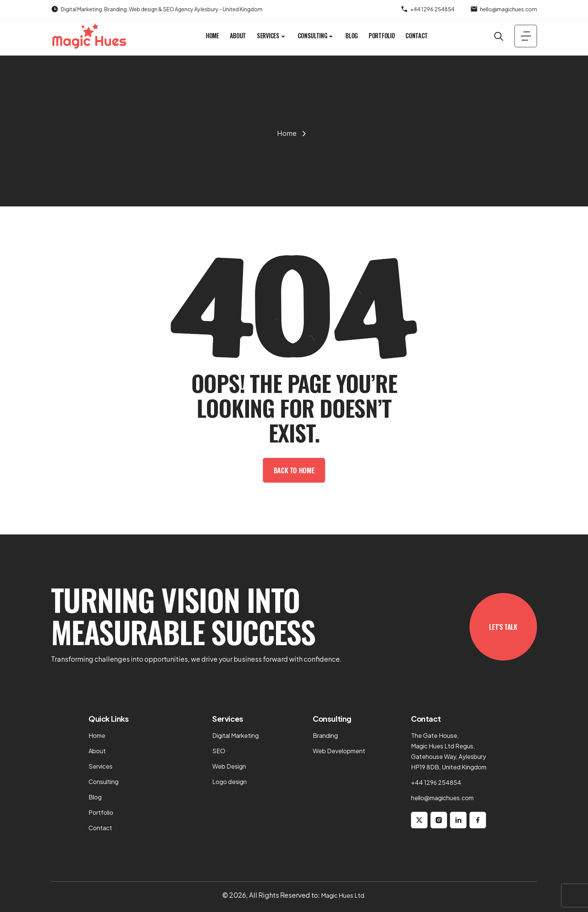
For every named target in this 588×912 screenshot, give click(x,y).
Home (212, 36)
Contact (417, 36)
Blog (352, 36)
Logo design (229, 782)
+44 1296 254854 (432, 9)
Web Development (339, 751)
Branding (325, 735)
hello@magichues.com (508, 9)
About (238, 36)
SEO (219, 751)
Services (272, 36)
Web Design (229, 766)
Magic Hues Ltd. (343, 895)
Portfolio (382, 36)
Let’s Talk (503, 627)
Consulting (316, 36)
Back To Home (294, 470)
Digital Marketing (235, 735)
